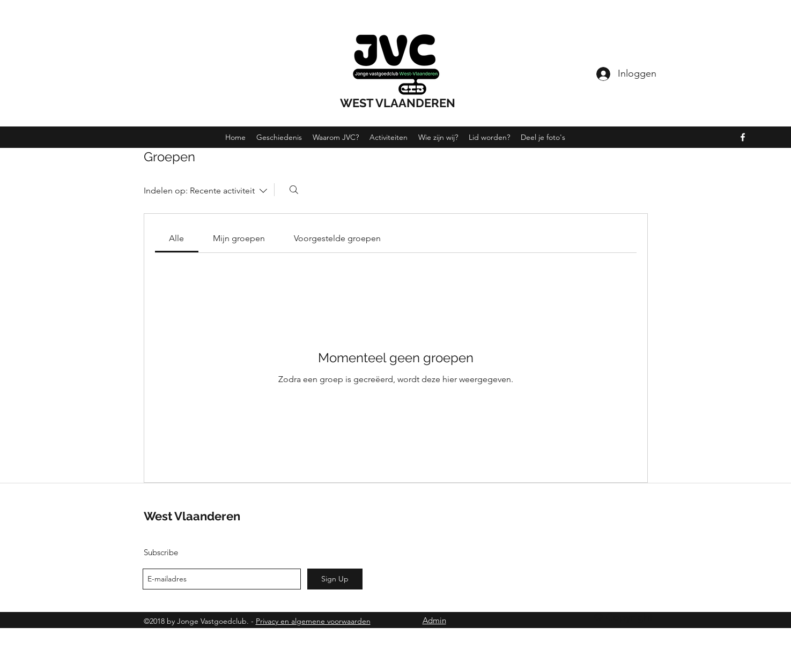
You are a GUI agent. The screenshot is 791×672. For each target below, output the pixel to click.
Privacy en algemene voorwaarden (313, 621)
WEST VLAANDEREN (398, 103)
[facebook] (743, 137)
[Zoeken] (294, 190)
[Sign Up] (335, 579)
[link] (176, 238)
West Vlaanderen (192, 516)
